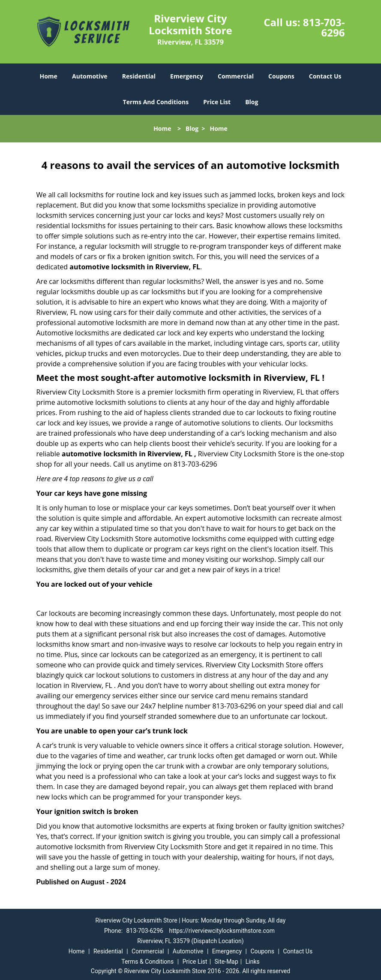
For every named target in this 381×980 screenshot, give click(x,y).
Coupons (281, 76)
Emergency (187, 76)
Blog (252, 102)
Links (253, 962)
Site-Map (226, 962)
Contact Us (325, 76)
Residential (139, 76)
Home (48, 76)
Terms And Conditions (156, 102)
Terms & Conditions (147, 962)
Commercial (236, 76)
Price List (217, 102)
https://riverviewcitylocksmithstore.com (222, 931)
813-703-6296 (324, 27)
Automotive (90, 76)
